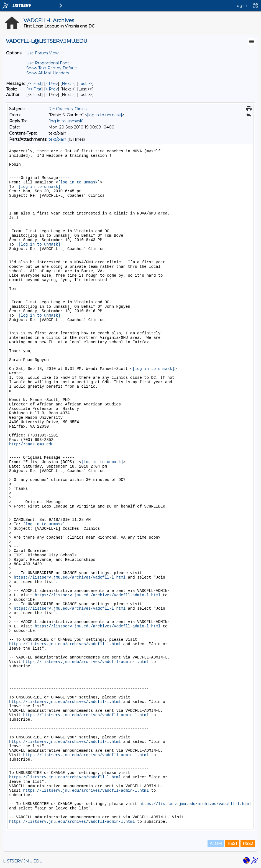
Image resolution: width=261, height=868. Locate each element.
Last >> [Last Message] (85, 84)
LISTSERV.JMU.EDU (23, 861)
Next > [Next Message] (68, 84)
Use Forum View (42, 53)
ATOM (216, 844)
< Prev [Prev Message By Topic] (52, 89)
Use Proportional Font (48, 63)
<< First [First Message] (35, 84)
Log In (241, 6)
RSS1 (232, 844)
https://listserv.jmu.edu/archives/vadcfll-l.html (70, 577)
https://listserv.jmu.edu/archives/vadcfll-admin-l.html (98, 595)
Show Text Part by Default (52, 68)
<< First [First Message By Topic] (35, 89)
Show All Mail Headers (48, 73)
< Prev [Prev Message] (52, 84)
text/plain (57, 139)
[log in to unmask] (105, 115)
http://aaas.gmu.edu (31, 444)
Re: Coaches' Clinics (67, 109)
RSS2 (248, 844)
